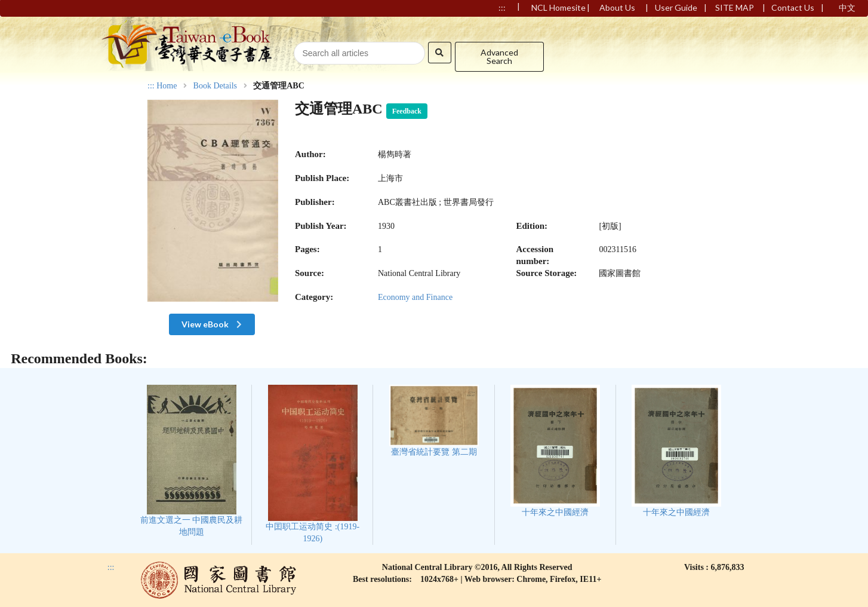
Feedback (407, 111)
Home (167, 86)
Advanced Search (499, 56)
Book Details (216, 86)
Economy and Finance (415, 297)
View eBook (213, 324)
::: (151, 86)
